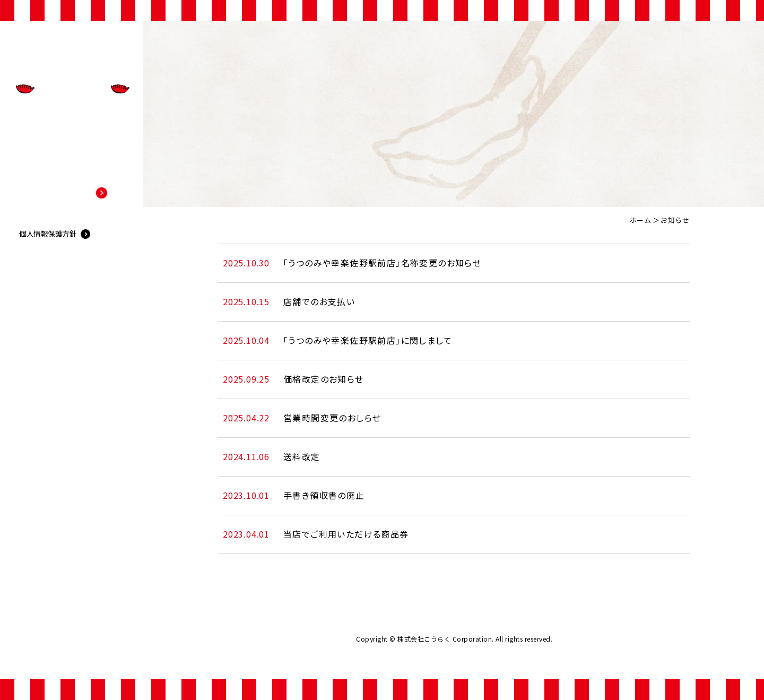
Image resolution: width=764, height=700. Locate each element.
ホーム (641, 220)
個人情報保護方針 (48, 407)
